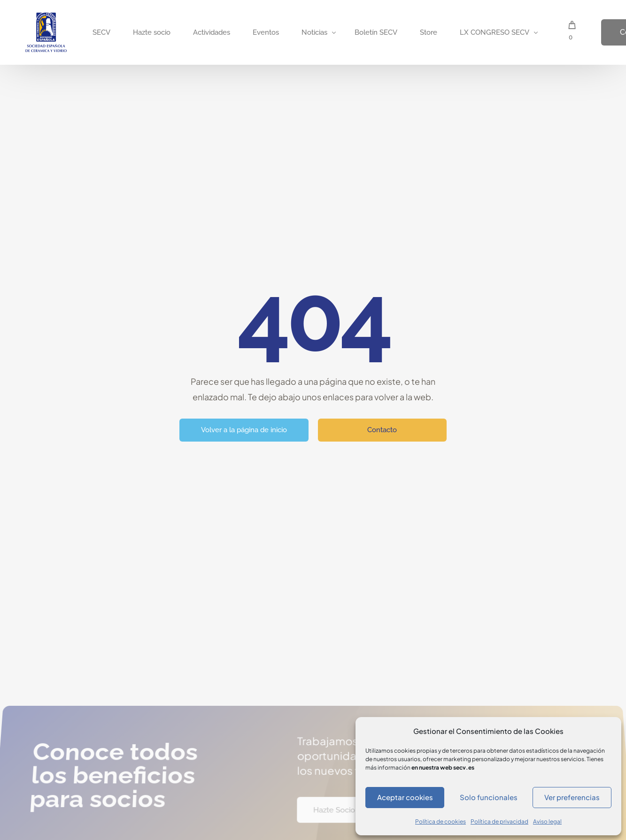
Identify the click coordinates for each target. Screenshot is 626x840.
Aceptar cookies (405, 797)
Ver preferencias (572, 797)
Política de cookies (441, 821)
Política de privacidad (499, 821)
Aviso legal (547, 821)
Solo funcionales (489, 797)
